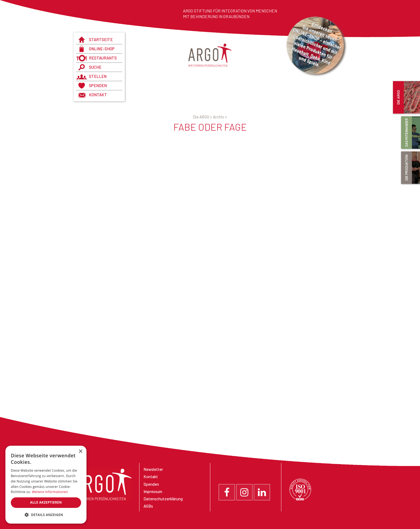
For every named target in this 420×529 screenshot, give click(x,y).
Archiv (220, 117)
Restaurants (103, 58)
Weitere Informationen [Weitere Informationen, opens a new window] (50, 492)
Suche (95, 67)
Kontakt (98, 95)
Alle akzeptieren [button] (46, 502)
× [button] (80, 452)
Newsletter (153, 469)
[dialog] (46, 485)
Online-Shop (102, 49)
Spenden (98, 85)
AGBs (148, 506)
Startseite (101, 39)
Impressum (153, 491)
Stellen (98, 76)
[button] (46, 515)
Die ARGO (203, 117)
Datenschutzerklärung (163, 499)
